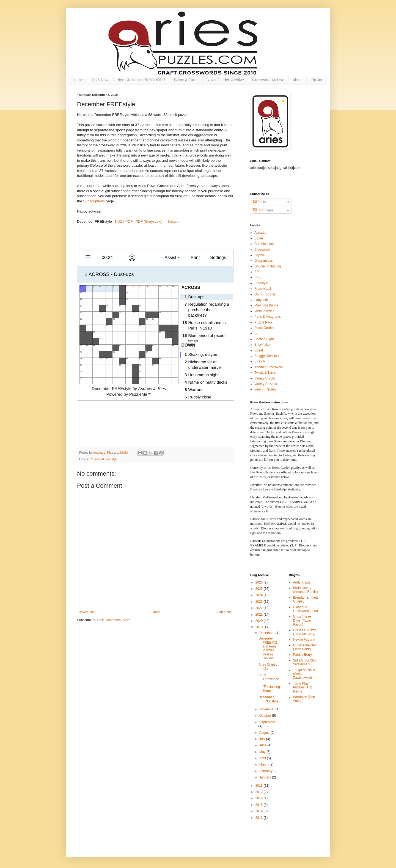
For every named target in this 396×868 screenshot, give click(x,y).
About (298, 80)
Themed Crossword (269, 367)
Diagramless (264, 261)
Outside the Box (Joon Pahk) (305, 647)
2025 (260, 589)
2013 (260, 818)
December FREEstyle (268, 699)
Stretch (260, 361)
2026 (260, 582)
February (266, 771)
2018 (260, 786)
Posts (259, 202)
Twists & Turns (186, 80)
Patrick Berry (303, 655)
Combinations (264, 244)
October (266, 716)
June (263, 745)
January (266, 777)
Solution (174, 221)
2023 (260, 602)
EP (257, 272)
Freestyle (111, 459)
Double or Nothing (268, 266)
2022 (260, 608)
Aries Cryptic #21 (268, 666)
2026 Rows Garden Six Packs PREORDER (128, 80)
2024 (260, 595)
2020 (260, 621)
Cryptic (259, 255)
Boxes (259, 238)
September (267, 722)
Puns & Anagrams (268, 317)
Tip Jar (317, 80)
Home (78, 80)
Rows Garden (264, 328)
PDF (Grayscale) (149, 221)
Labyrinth (261, 300)
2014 (260, 811)
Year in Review (265, 389)
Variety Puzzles (266, 384)
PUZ (119, 221)
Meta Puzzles (264, 311)
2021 (260, 615)
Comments (263, 210)
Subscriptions (94, 201)
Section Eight (264, 339)
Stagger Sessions (267, 356)
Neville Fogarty (304, 640)
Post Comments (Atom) (114, 620)
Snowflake (262, 345)
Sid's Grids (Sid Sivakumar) (304, 662)
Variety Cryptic (265, 378)
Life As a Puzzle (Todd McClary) (305, 632)
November (267, 709)
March (264, 764)
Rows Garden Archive (225, 80)
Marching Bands (266, 305)
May (263, 752)
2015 (260, 805)
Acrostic (260, 233)
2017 (260, 792)
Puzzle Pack (263, 322)
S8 (256, 333)
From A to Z (263, 289)
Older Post (225, 612)
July (263, 739)
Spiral (259, 350)
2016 (260, 798)
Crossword (97, 459)
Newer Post (87, 612)
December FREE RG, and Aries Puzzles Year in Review (268, 648)
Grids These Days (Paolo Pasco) (302, 620)
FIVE (258, 277)
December (267, 633)
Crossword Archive (268, 80)
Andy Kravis (302, 582)
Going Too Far (265, 294)
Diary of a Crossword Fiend (306, 609)
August (265, 733)
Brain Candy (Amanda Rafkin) (306, 590)
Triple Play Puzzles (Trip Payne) (303, 687)
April (263, 758)
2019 (260, 627)
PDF (129, 221)
